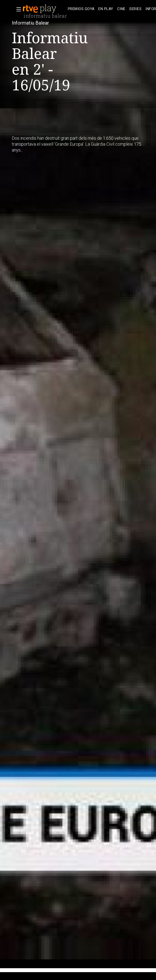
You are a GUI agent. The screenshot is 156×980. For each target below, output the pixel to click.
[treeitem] (81, 9)
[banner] (44, 9)
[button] (17, 9)
